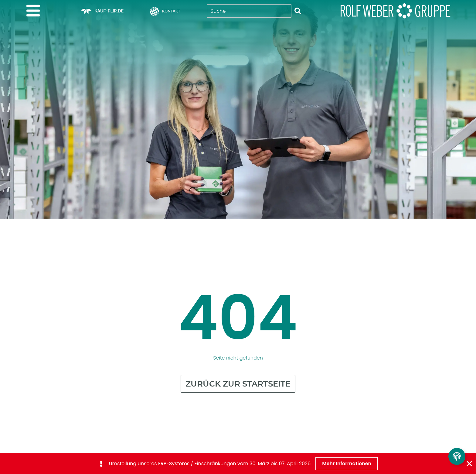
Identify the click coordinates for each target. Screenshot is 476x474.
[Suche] (298, 11)
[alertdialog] (238, 464)
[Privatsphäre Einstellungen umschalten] (457, 456)
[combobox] (249, 11)
